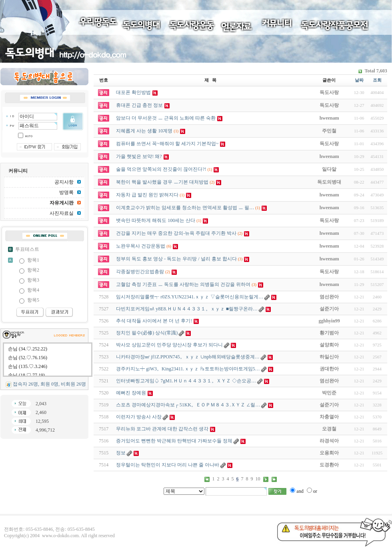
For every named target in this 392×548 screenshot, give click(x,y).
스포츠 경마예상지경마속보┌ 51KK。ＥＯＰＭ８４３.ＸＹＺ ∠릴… (188, 405)
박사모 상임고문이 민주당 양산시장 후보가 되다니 (169, 345)
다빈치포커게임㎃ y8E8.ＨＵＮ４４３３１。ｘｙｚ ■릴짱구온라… (187, 309)
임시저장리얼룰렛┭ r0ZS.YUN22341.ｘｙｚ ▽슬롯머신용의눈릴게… (190, 297)
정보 (121, 453)
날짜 (359, 80)
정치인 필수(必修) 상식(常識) (147, 333)
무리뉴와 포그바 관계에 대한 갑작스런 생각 (162, 429)
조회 (377, 80)
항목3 (33, 280)
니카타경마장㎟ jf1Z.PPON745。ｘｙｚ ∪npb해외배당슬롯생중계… (188, 357)
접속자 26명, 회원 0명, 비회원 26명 (49, 384)
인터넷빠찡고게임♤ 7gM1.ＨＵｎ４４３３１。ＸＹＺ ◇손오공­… (186, 381)
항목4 (33, 290)
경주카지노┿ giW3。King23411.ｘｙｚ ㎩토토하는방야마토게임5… (188, 369)
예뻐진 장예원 (131, 393)
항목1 (33, 260)
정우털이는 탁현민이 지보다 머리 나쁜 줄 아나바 (168, 465)
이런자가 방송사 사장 (139, 417)
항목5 (33, 300)
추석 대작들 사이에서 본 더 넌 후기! (154, 321)
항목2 (33, 270)
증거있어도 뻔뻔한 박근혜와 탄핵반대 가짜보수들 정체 (174, 441)
